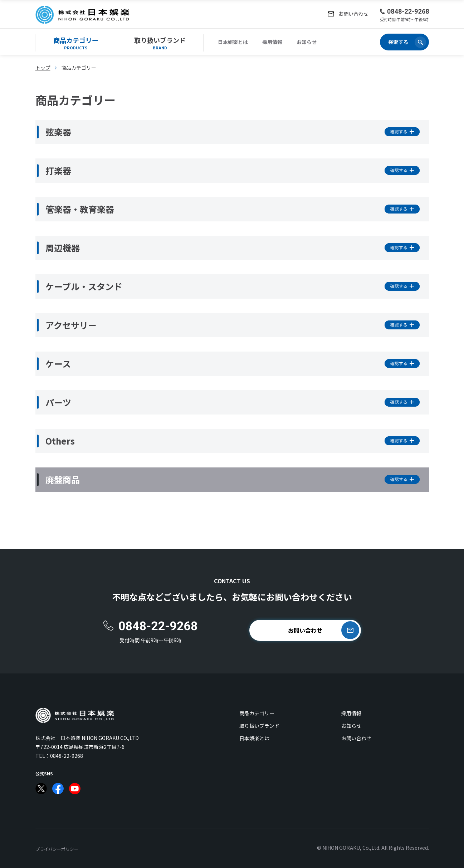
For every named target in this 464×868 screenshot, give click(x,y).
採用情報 (272, 42)
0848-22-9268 (67, 756)
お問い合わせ (356, 738)
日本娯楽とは (233, 42)
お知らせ (307, 42)
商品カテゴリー (257, 713)
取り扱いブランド (259, 726)
